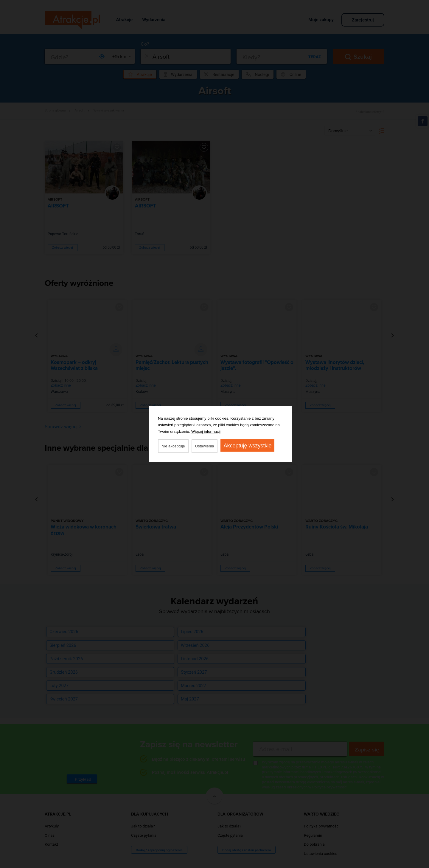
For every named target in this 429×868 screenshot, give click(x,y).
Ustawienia (205, 446)
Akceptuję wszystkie (247, 446)
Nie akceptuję (173, 446)
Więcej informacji (206, 431)
